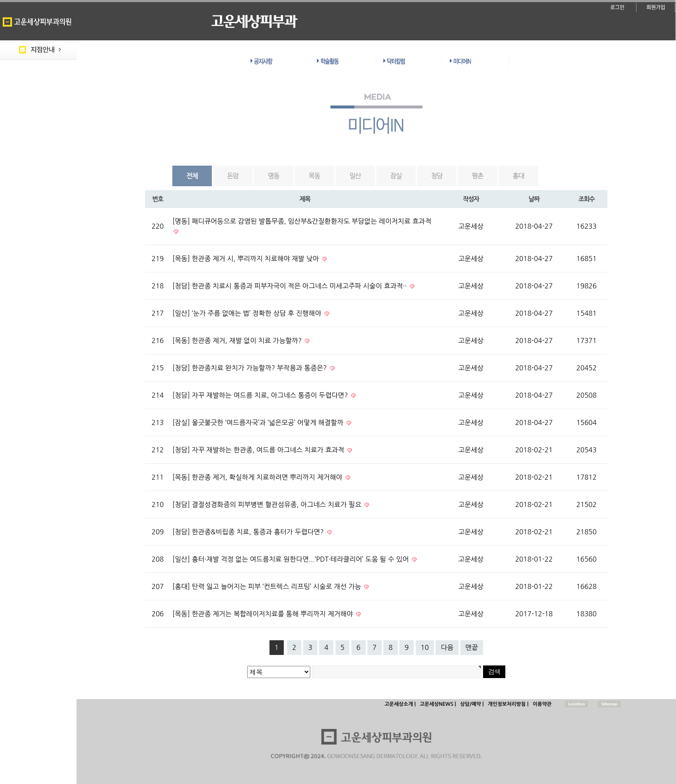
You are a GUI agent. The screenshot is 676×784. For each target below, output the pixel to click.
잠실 (396, 176)
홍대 (518, 176)
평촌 (477, 176)
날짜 (534, 199)
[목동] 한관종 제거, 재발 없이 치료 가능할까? (238, 341)
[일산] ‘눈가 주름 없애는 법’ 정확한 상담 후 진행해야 (248, 313)
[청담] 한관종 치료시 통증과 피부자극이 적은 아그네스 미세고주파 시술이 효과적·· (290, 286)
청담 (437, 176)
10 (425, 647)
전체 (192, 176)
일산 (355, 176)
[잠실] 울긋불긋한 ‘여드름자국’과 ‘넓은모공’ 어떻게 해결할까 (259, 422)
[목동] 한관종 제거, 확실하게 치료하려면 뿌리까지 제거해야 (258, 477)
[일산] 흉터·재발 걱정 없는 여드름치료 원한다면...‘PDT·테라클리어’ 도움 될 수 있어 (292, 559)
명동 (273, 176)
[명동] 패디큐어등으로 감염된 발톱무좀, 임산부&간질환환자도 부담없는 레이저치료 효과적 (302, 221)
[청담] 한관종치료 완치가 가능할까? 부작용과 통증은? (251, 368)
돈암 (233, 176)
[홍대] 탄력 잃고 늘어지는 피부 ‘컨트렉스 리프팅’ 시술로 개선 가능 (268, 586)
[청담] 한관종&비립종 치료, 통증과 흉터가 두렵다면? (249, 532)
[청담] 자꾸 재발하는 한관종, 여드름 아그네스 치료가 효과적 (259, 450)
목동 (314, 176)
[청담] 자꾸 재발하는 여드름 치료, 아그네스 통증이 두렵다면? (261, 395)
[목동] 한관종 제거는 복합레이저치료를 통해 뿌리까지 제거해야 (264, 614)
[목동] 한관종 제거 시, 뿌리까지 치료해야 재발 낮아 (247, 259)
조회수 (586, 199)
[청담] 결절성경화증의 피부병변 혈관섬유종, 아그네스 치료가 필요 (268, 504)
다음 (447, 647)
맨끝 (472, 647)
